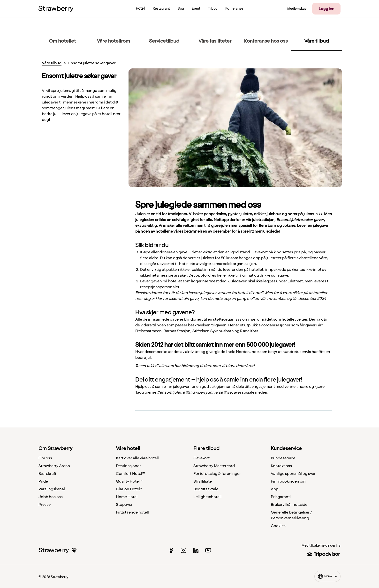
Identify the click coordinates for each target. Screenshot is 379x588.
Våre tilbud (52, 63)
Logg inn (326, 9)
